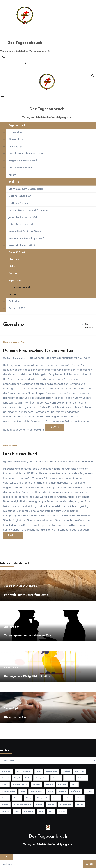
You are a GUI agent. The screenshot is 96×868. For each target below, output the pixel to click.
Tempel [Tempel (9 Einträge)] (6, 811)
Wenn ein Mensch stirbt (22, 245)
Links (12, 266)
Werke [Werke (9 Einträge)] (62, 811)
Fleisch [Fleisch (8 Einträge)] (56, 778)
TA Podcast (15, 301)
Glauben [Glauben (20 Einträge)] (62, 785)
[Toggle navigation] (2, 96)
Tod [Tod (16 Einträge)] (17, 811)
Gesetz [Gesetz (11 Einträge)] (37, 785)
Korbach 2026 (17, 308)
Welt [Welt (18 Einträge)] (41, 811)
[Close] (7, 857)
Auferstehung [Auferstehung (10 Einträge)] (24, 771)
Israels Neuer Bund (20, 454)
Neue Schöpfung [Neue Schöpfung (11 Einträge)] (22, 805)
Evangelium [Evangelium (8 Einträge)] (41, 778)
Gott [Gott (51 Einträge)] (74, 785)
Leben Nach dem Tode (21, 224)
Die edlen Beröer (15, 717)
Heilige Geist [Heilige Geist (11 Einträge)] (9, 791)
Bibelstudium (16, 139)
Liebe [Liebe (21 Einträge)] (80, 798)
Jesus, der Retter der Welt (23, 217)
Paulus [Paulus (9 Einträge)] (51, 805)
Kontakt (13, 273)
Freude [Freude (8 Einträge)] (69, 778)
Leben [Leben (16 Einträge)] (56, 798)
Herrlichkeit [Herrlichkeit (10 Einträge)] (37, 791)
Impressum (15, 281)
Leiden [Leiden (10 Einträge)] (68, 798)
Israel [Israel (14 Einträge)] (89, 791)
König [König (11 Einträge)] (28, 798)
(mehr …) (54, 427)
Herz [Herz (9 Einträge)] (51, 791)
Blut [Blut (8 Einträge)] (39, 771)
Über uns (14, 259)
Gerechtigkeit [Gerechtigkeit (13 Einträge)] (20, 785)
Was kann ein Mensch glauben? (26, 238)
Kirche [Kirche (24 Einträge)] (17, 798)
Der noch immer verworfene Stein (26, 595)
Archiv (12, 175)
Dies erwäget (16, 147)
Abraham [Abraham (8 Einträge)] (7, 771)
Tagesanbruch (17, 125)
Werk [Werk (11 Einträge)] (51, 811)
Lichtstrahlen (16, 132)
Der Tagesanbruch (25, 43)
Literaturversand (19, 288)
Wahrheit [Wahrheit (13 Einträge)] (29, 811)
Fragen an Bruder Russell (23, 161)
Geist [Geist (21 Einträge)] (5, 785)
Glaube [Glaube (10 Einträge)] (49, 785)
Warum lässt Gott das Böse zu (25, 231)
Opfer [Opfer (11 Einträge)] (39, 805)
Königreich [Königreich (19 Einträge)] (42, 798)
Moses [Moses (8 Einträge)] (5, 805)
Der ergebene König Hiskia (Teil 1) (27, 676)
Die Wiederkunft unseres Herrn (26, 189)
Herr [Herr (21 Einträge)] (23, 791)
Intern (13, 295)
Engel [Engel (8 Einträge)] (17, 778)
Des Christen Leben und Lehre (26, 154)
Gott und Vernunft (19, 203)
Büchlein (14, 182)
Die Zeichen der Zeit (20, 168)
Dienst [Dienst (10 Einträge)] (5, 778)
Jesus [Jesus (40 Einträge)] (5, 798)
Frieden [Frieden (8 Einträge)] (82, 778)
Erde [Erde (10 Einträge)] (28, 778)
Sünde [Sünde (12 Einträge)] (80, 805)
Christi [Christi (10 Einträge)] (66, 771)
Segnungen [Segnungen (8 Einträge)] (66, 805)
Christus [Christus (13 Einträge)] (80, 771)
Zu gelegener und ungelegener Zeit (28, 636)
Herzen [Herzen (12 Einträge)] (62, 791)
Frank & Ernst (17, 252)
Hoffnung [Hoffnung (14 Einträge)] (76, 791)
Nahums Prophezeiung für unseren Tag (38, 351)
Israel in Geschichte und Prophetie (28, 210)
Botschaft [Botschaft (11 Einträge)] (52, 771)
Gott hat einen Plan (20, 196)
